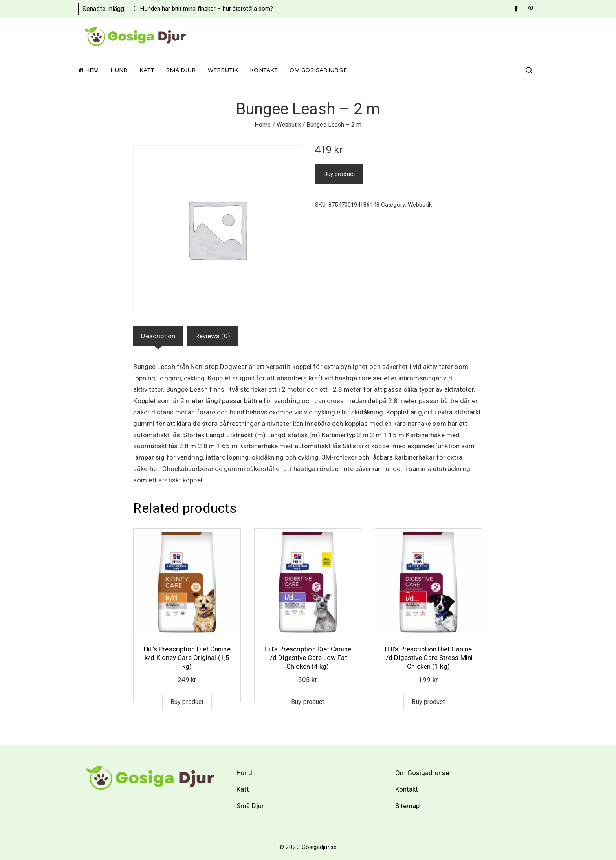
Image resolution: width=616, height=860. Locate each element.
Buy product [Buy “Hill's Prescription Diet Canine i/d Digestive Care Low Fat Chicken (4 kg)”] (308, 702)
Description (158, 336)
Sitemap (408, 806)
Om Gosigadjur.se (318, 70)
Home (263, 125)
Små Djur (181, 70)
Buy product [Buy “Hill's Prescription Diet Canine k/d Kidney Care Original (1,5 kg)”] (187, 702)
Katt (147, 70)
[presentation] (134, 7)
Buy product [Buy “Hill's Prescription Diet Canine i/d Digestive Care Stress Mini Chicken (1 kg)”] (428, 702)
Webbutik (223, 70)
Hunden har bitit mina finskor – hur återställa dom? (207, 9)
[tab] (158, 336)
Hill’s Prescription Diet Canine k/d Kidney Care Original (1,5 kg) (187, 658)
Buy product (339, 174)
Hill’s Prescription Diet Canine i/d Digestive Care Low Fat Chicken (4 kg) (308, 658)
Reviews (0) (213, 336)
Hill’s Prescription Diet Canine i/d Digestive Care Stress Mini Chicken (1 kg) (428, 658)
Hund (119, 70)
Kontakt (264, 70)
